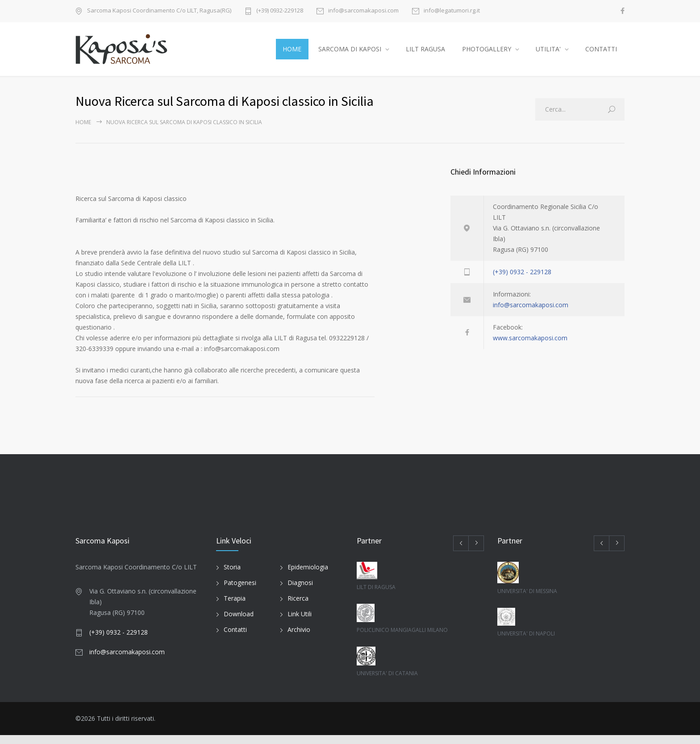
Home (83, 131)
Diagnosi (300, 592)
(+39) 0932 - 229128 (522, 281)
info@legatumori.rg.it (452, 11)
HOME (292, 53)
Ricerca (298, 608)
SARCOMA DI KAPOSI (350, 53)
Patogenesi (240, 592)
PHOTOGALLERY (487, 53)
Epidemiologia (308, 576)
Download (239, 623)
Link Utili (300, 623)
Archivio (299, 639)
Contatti (235, 639)
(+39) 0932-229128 (280, 11)
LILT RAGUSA (425, 53)
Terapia (235, 608)
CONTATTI (601, 53)
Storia (232, 576)
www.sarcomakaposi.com (530, 347)
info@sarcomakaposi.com (363, 11)
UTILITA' (548, 53)
